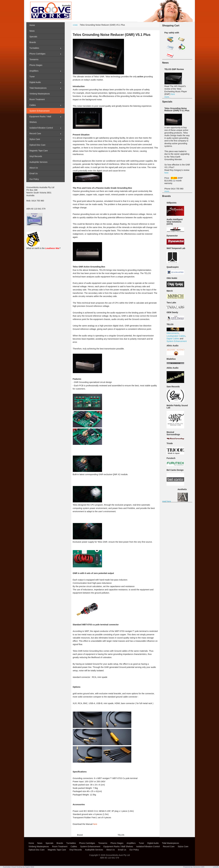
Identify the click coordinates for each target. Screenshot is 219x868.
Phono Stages (36, 65)
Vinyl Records (36, 156)
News (32, 31)
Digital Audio (35, 82)
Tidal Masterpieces (38, 88)
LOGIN (216, 867)
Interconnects (173, 333)
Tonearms (34, 59)
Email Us (34, 173)
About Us (34, 168)
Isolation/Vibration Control (41, 128)
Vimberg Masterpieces (40, 94)
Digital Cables (173, 339)
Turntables (34, 48)
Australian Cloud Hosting (13, 867)
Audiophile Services (38, 162)
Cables (33, 105)
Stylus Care (35, 139)
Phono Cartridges (37, 54)
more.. (167, 97)
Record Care (35, 133)
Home (75, 25)
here (95, 824)
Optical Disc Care (37, 145)
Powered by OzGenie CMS (194, 867)
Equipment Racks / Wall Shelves (40, 119)
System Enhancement (177, 341)
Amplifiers (34, 71)
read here (167, 501)
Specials (33, 37)
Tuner (32, 77)
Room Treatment (37, 99)
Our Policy (34, 179)
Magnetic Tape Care (39, 151)
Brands (33, 42)
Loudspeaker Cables (176, 336)
